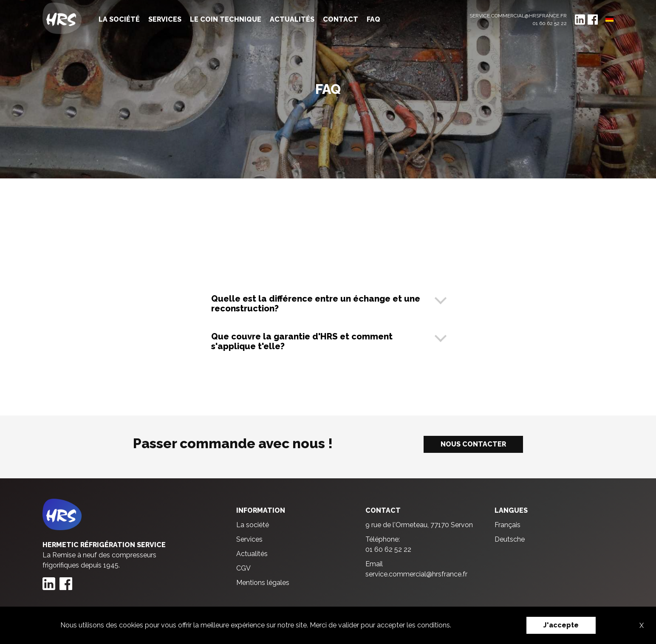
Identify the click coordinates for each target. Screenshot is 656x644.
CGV (243, 568)
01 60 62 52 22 (550, 23)
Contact (341, 19)
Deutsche (510, 539)
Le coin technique (226, 19)
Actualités (292, 19)
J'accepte (561, 625)
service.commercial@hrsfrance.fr (518, 16)
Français (508, 525)
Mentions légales (263, 583)
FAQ (373, 19)
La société (119, 19)
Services (165, 19)
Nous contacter (473, 444)
